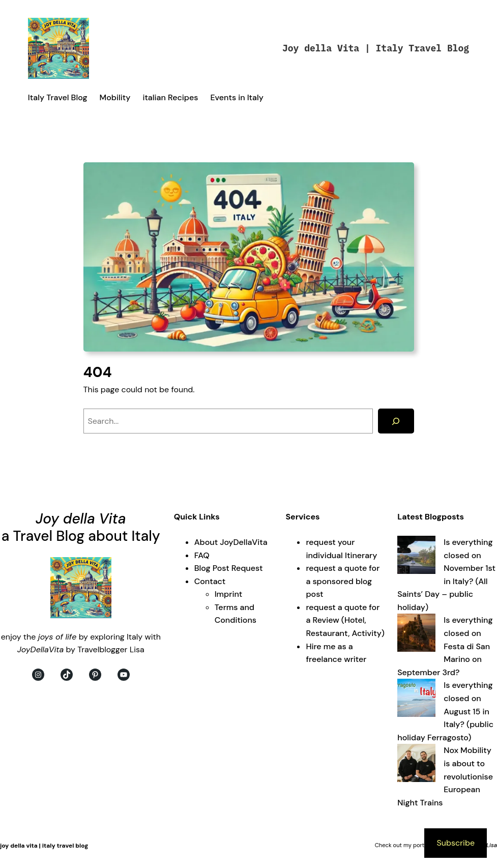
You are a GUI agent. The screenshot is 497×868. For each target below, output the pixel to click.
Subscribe (456, 843)
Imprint (229, 594)
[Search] (396, 421)
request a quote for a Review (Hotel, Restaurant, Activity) (345, 620)
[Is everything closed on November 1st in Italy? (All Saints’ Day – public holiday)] (416, 557)
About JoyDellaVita (231, 542)
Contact (210, 581)
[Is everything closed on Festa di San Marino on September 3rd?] (416, 635)
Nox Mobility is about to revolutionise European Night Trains (445, 776)
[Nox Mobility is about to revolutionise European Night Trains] (416, 765)
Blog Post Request (229, 568)
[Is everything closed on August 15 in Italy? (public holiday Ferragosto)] (416, 700)
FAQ (202, 555)
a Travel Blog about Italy (81, 536)
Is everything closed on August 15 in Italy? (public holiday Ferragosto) (445, 711)
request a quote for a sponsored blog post (343, 581)
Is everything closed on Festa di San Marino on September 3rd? (445, 646)
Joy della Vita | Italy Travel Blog (376, 48)
